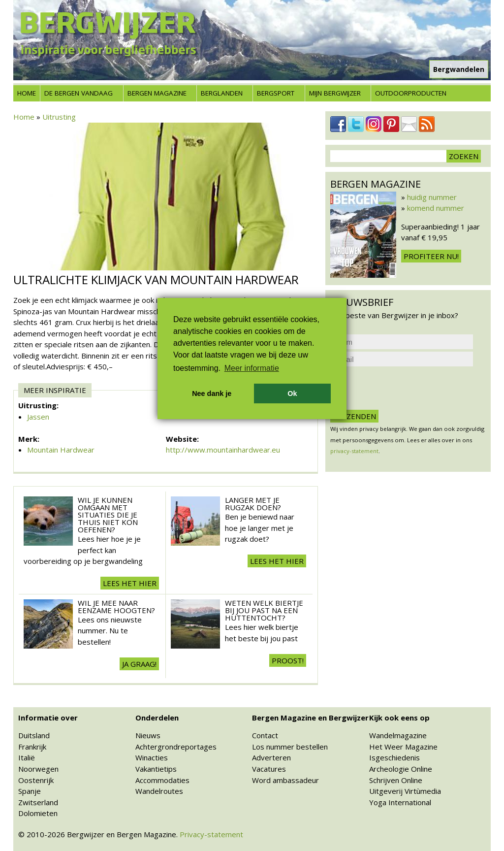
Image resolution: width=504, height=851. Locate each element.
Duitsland (34, 735)
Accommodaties (162, 780)
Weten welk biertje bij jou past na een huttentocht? (264, 610)
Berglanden (222, 93)
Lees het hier (130, 583)
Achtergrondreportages (176, 747)
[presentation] (405, 388)
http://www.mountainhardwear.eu (223, 450)
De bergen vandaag (79, 93)
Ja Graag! (139, 664)
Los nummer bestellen (290, 747)
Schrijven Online (396, 780)
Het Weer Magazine (403, 747)
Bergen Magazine (157, 93)
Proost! (288, 660)
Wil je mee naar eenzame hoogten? (116, 606)
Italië (27, 757)
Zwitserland (38, 802)
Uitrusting (59, 117)
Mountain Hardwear (61, 450)
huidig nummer (432, 197)
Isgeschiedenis (394, 757)
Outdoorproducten (411, 93)
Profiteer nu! (431, 256)
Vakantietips (156, 769)
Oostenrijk (36, 780)
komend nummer (436, 208)
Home (27, 93)
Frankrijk (32, 747)
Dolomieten (38, 813)
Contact (265, 735)
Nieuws (148, 735)
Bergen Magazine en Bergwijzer (310, 718)
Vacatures (269, 769)
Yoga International (400, 802)
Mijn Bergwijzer (335, 93)
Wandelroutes (159, 791)
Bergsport (276, 93)
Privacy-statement (211, 834)
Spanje (30, 791)
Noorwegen (38, 769)
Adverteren (271, 757)
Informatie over (48, 718)
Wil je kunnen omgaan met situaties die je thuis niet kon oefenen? (108, 515)
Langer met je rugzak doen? (253, 504)
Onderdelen (157, 718)
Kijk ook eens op (399, 718)
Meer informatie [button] (252, 368)
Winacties (152, 757)
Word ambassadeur (285, 780)
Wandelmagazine (398, 735)
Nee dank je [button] (212, 393)
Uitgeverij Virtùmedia (405, 791)
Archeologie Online (401, 769)
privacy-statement (354, 451)
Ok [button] (292, 393)
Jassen (38, 417)
